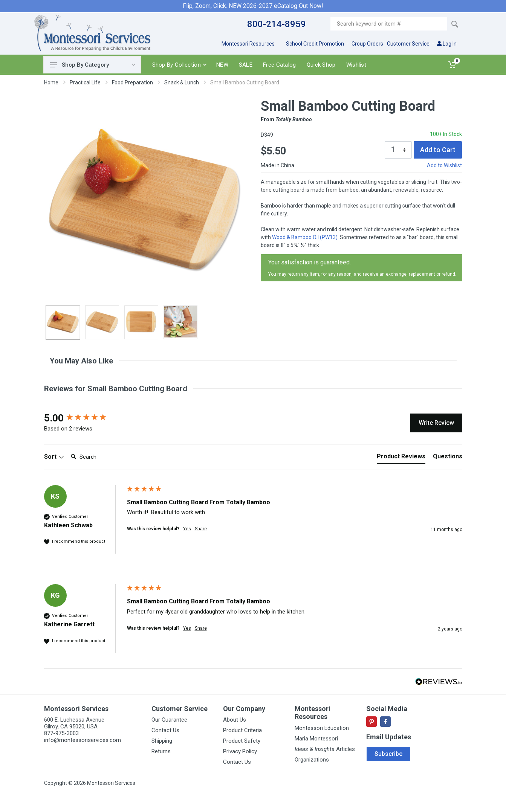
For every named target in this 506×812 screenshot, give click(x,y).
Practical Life (85, 82)
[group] (84, 418)
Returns (161, 751)
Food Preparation (132, 82)
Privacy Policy (240, 751)
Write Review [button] (436, 423)
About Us (235, 720)
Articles (325, 749)
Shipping (162, 741)
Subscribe (388, 754)
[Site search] (389, 24)
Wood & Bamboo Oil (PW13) (305, 237)
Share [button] (201, 529)
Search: (68, 449)
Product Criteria (242, 730)
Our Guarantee (169, 720)
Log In (447, 44)
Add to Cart (438, 150)
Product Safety (242, 741)
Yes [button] (187, 529)
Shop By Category (93, 65)
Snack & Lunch (182, 82)
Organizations (312, 760)
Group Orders (367, 44)
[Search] (98, 457)
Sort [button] (54, 457)
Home (51, 82)
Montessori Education (322, 728)
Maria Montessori (316, 739)
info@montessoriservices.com (83, 740)
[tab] (401, 458)
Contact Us (165, 730)
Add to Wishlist (444, 165)
